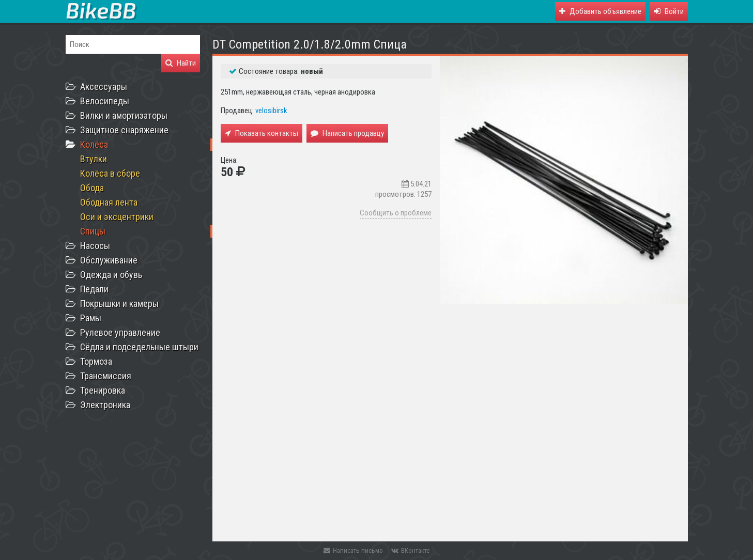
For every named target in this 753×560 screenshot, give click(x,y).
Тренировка (103, 390)
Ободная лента (109, 202)
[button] (669, 11)
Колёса (94, 144)
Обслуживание (109, 260)
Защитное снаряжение (124, 130)
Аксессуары (104, 87)
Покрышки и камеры (119, 304)
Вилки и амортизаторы (124, 115)
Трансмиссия (106, 376)
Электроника (105, 405)
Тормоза (96, 361)
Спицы (93, 231)
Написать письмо (353, 550)
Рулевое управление (120, 332)
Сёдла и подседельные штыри (139, 347)
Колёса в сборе (110, 173)
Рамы (91, 318)
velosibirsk (271, 111)
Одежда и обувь (111, 275)
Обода (92, 188)
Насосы (95, 246)
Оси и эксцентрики (117, 217)
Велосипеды (105, 101)
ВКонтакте (410, 550)
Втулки (94, 159)
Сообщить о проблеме (396, 213)
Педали (94, 289)
